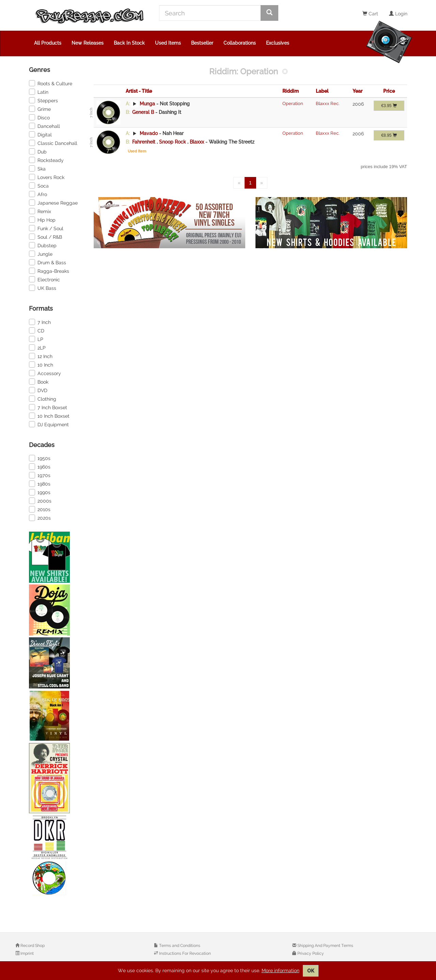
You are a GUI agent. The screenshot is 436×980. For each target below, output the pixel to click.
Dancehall (44, 126)
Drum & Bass (48, 262)
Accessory (45, 373)
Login (398, 14)
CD (37, 330)
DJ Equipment (49, 424)
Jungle (41, 254)
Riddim (291, 91)
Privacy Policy (310, 953)
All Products (48, 43)
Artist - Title (139, 91)
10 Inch (41, 365)
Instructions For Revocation (184, 953)
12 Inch (41, 356)
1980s (40, 484)
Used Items (168, 43)
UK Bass (43, 288)
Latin (39, 92)
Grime (40, 109)
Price (389, 91)
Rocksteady (46, 160)
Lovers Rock (47, 177)
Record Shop (32, 946)
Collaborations (240, 43)
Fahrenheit (144, 142)
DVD (38, 390)
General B (143, 112)
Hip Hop (42, 220)
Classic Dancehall (53, 143)
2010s (40, 509)
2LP (37, 347)
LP (36, 339)
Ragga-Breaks (49, 271)
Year (357, 91)
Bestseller (202, 43)
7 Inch (40, 322)
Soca (39, 185)
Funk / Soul (46, 228)
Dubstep (43, 245)
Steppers (43, 100)
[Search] (210, 13)
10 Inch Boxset (49, 416)
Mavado (149, 133)
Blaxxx (198, 142)
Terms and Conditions (179, 946)
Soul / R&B (45, 237)
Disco (39, 117)
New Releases (88, 43)
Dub (38, 151)
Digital (40, 134)
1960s (40, 466)
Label (322, 91)
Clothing (43, 399)
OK (311, 971)
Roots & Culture (51, 83)
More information (281, 970)
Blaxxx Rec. (328, 103)
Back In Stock (129, 43)
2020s (40, 518)
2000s (40, 501)
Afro (38, 194)
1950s (40, 458)
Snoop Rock (173, 142)
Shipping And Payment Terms (325, 946)
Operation (293, 103)
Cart (370, 14)
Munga (147, 104)
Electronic (44, 279)
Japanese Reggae (53, 203)
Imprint (27, 953)
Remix (40, 211)
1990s (40, 492)
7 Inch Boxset (48, 407)
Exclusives (278, 43)
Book (39, 382)
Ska (37, 168)
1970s (40, 475)
